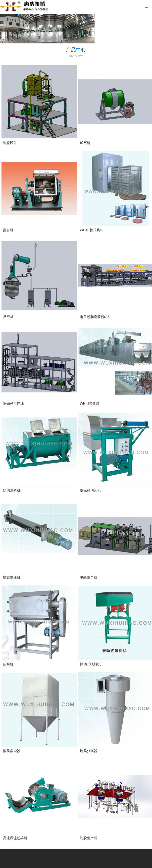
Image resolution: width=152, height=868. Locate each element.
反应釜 (8, 317)
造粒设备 (10, 143)
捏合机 (8, 230)
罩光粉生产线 (13, 404)
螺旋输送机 (12, 577)
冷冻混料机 (12, 490)
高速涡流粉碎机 (15, 838)
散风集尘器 (12, 751)
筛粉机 (8, 664)
